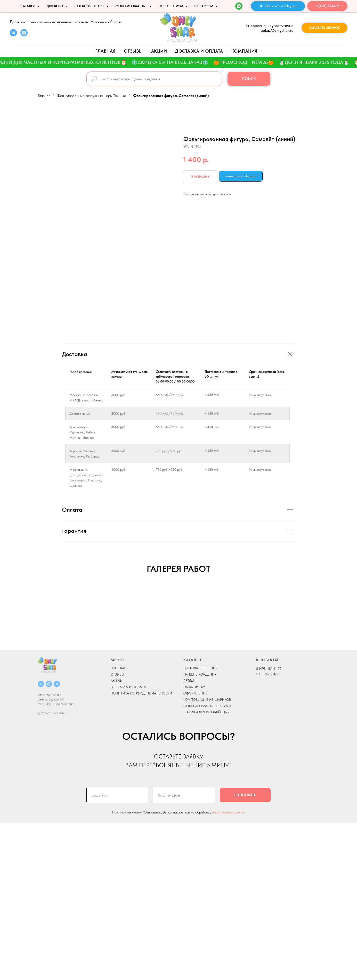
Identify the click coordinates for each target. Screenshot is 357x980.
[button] (325, 28)
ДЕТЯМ (189, 838)
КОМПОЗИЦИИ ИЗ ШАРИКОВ (207, 857)
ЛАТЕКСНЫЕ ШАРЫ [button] (90, 6)
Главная (105, 51)
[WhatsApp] (239, 6)
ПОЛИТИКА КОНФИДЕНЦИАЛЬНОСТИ (141, 851)
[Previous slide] (98, 663)
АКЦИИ (159, 51)
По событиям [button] (171, 6)
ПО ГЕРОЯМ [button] (204, 6)
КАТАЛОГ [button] (28, 6)
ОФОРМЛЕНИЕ (195, 851)
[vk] (13, 35)
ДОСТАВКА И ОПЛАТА (128, 844)
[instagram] (24, 35)
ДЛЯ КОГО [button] (55, 6)
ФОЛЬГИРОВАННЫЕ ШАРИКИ (207, 863)
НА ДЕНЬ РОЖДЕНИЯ (200, 832)
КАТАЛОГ (193, 817)
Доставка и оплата (199, 51)
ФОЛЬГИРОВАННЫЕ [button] (132, 6)
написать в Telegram (241, 176)
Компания (245, 51)
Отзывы (133, 51)
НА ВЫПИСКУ (194, 844)
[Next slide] (259, 663)
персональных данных (229, 970)
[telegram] (57, 841)
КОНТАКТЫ (267, 817)
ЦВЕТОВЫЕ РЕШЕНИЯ (200, 825)
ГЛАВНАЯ (118, 825)
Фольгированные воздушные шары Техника (92, 96)
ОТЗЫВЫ (117, 832)
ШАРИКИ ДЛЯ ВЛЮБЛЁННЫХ (206, 869)
